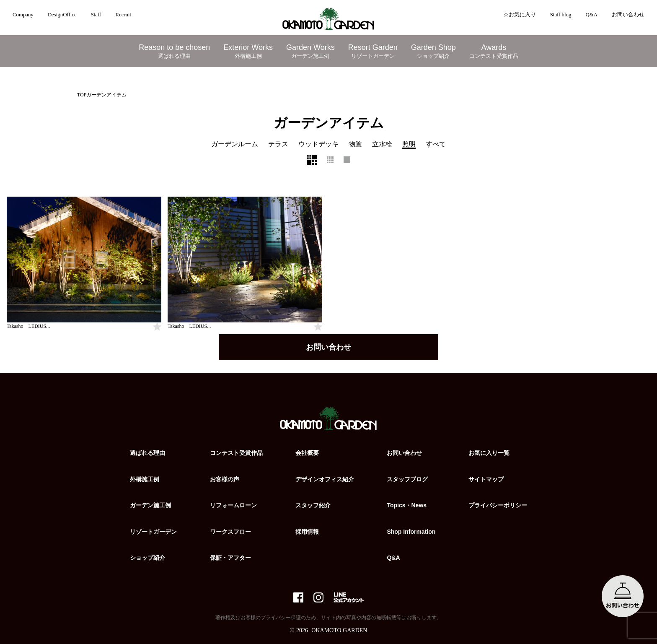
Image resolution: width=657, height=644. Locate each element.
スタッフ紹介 (313, 505)
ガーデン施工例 (150, 505)
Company (23, 15)
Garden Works (310, 52)
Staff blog (561, 15)
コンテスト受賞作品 (236, 453)
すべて (436, 144)
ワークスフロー (230, 532)
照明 (409, 144)
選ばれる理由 (147, 453)
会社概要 (307, 453)
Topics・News (407, 505)
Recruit (123, 15)
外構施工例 (145, 479)
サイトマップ (486, 479)
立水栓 (382, 144)
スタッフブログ (407, 479)
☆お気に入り (520, 15)
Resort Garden (373, 52)
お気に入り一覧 (489, 453)
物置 (355, 144)
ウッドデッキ (318, 144)
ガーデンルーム (235, 144)
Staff (96, 15)
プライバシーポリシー (498, 505)
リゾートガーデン (153, 532)
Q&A (591, 15)
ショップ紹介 (147, 558)
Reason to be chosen (174, 52)
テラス (278, 144)
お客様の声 (225, 479)
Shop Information (411, 532)
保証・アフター (230, 558)
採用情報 (307, 532)
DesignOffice (62, 15)
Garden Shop (433, 52)
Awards (494, 52)
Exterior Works (248, 52)
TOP (82, 95)
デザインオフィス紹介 (325, 479)
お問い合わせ (628, 15)
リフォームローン (233, 505)
